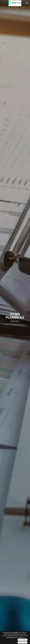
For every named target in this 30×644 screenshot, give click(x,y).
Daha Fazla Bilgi (22, 643)
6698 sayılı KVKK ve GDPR (10, 633)
